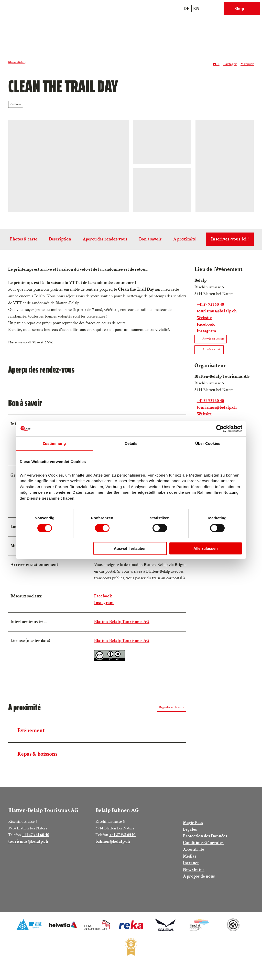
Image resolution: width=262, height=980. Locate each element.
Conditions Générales (203, 846)
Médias (190, 860)
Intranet (191, 867)
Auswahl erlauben (130, 548)
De (187, 9)
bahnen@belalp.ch (113, 845)
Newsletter (194, 873)
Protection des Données (205, 840)
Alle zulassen (206, 548)
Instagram (104, 607)
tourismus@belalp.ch (28, 845)
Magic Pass (193, 826)
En (196, 9)
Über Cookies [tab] (208, 443)
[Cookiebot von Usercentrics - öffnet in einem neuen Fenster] (220, 429)
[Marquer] (247, 62)
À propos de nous (199, 880)
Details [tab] (131, 443)
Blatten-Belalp (17, 62)
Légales (190, 833)
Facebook (103, 600)
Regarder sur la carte (172, 711)
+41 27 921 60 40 (36, 839)
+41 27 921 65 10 (122, 839)
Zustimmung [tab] (54, 443)
